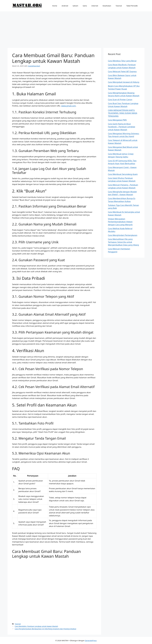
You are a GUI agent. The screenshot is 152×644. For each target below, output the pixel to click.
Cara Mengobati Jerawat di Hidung (124, 82)
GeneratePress (91, 640)
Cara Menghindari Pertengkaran (123, 235)
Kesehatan (107, 6)
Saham (75, 6)
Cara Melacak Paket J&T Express (122, 71)
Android (65, 6)
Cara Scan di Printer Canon (120, 99)
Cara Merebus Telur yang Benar (122, 61)
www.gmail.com (69, 106)
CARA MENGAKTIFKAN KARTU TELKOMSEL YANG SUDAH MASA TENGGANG (123, 113)
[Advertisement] (76, 29)
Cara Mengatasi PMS (117, 120)
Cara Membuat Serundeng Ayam (123, 174)
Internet (95, 6)
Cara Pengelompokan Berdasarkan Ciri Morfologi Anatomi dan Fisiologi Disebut (45, 629)
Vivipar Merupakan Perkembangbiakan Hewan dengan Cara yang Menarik (120, 222)
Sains (85, 6)
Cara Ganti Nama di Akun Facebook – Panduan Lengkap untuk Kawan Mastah (122, 127)
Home (55, 6)
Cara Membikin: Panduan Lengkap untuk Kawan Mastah (36, 626)
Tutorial (119, 6)
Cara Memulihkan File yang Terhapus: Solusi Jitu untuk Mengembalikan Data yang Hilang (123, 242)
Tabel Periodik (132, 6)
